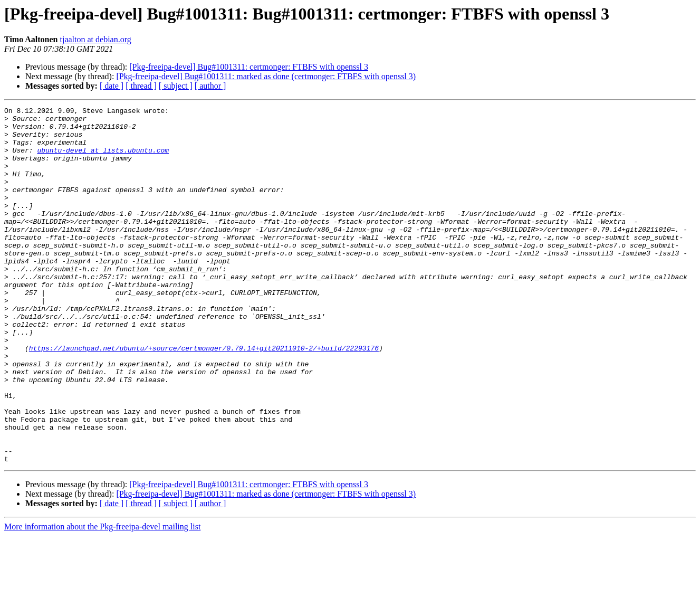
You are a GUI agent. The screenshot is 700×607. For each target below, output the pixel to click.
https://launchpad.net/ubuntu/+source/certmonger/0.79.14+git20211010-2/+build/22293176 (204, 397)
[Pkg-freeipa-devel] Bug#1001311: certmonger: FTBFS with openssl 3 (249, 67)
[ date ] (112, 86)
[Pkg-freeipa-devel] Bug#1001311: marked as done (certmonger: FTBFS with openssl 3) (266, 76)
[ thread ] (141, 86)
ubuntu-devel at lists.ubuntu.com (103, 159)
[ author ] (210, 86)
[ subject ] (176, 86)
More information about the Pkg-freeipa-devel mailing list (102, 598)
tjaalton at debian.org (96, 39)
